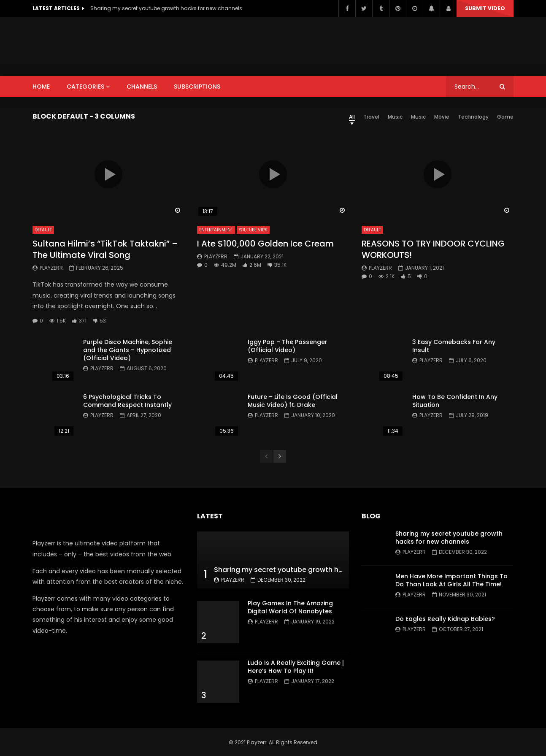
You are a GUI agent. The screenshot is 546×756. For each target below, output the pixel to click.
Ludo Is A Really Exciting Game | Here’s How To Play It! (296, 667)
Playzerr (51, 268)
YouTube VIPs (253, 230)
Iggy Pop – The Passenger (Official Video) (288, 346)
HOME (41, 87)
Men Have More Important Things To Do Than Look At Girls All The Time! (451, 580)
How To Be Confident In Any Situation (455, 401)
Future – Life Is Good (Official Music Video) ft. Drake (293, 401)
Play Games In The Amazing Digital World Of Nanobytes (290, 607)
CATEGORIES (85, 87)
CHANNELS (142, 87)
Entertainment (216, 230)
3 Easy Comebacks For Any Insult (454, 346)
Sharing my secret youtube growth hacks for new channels (166, 8)
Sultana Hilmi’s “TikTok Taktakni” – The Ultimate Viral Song (105, 249)
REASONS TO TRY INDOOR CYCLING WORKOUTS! (433, 249)
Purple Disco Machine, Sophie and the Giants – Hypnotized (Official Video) (128, 350)
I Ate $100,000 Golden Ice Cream (265, 244)
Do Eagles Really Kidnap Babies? (445, 619)
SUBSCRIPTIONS (197, 87)
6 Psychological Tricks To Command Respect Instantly (127, 401)
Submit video (485, 8)
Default (43, 230)
